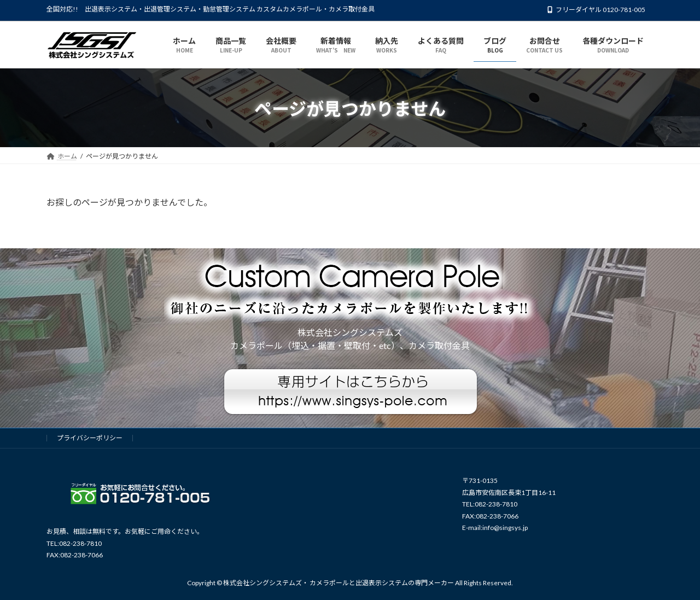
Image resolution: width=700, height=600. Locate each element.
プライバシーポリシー (90, 438)
